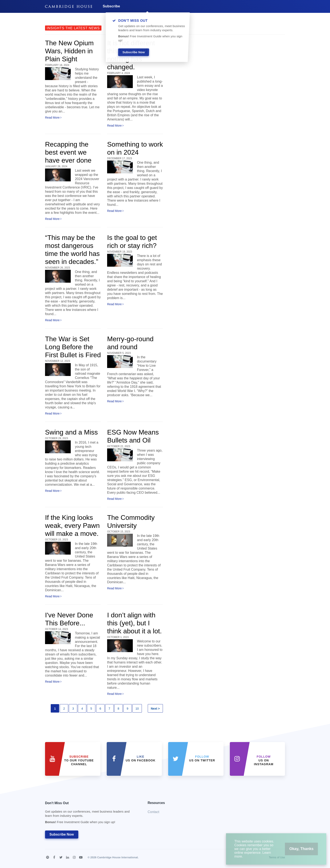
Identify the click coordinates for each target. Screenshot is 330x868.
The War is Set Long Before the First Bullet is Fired (73, 347)
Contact (154, 812)
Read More (53, 118)
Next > (155, 709)
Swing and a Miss (71, 432)
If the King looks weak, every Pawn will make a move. (72, 526)
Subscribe (111, 6)
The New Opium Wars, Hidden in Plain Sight (69, 51)
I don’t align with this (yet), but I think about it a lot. (134, 623)
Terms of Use (277, 857)
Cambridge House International (118, 857)
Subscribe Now (62, 834)
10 (137, 709)
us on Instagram (264, 760)
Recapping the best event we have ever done (68, 152)
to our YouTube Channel (79, 760)
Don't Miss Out (91, 814)
